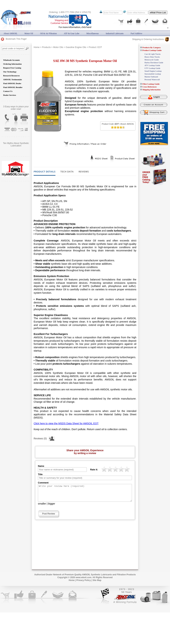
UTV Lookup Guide (152, 68)
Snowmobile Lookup (153, 74)
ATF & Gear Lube (72, 33)
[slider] (118, 127)
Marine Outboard (151, 77)
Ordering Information (12, 64)
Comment (43, 483)
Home (37, 47)
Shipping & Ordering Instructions (151, 39)
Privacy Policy (83, 583)
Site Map (97, 583)
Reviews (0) (44, 438)
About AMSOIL (10, 33)
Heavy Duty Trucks (152, 57)
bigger (52, 507)
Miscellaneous (93, 33)
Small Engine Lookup (153, 71)
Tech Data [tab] (67, 172)
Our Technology (10, 72)
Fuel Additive (137, 33)
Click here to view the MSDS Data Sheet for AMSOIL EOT (66, 423)
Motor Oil (29, 33)
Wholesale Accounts (12, 60)
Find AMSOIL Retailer (13, 87)
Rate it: (94, 470)
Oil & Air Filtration (49, 33)
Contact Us (8, 91)
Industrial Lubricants (115, 33)
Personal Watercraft (152, 79)
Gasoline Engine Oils (76, 47)
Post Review (49, 517)
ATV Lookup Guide (152, 65)
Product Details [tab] (45, 172)
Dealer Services (10, 95)
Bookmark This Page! (14, 39)
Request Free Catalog (12, 68)
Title (40, 474)
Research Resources (11, 76)
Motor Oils (58, 47)
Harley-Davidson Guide (154, 62)
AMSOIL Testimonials (12, 79)
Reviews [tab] (84, 172)
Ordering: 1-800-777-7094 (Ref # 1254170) (70, 12)
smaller (42, 507)
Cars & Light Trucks (153, 54)
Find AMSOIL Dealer (12, 83)
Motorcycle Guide (152, 60)
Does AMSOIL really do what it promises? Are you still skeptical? (16, 146)
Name (41, 466)
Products (46, 47)
